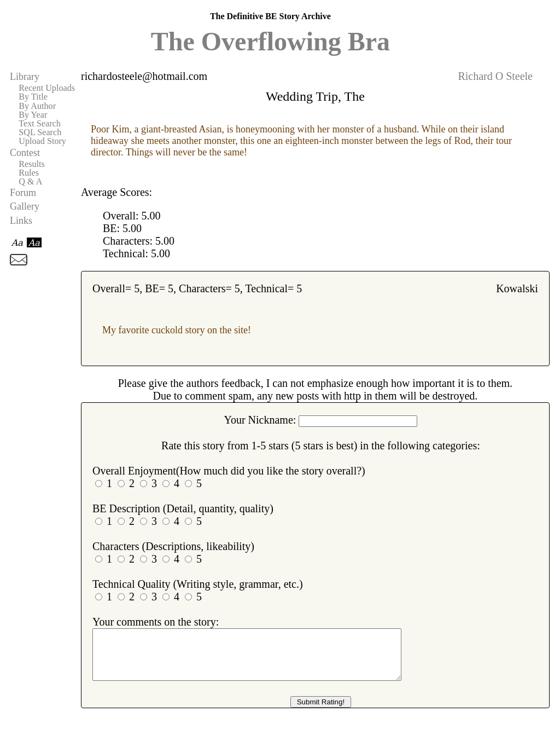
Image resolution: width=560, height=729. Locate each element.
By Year (33, 115)
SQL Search (40, 132)
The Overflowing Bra (270, 41)
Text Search (40, 124)
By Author (37, 106)
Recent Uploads (47, 88)
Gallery (25, 206)
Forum (23, 193)
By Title (33, 97)
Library (25, 77)
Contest (25, 153)
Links (21, 221)
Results (32, 164)
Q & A (30, 182)
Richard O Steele (495, 76)
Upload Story (42, 141)
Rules (29, 173)
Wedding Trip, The (315, 96)
